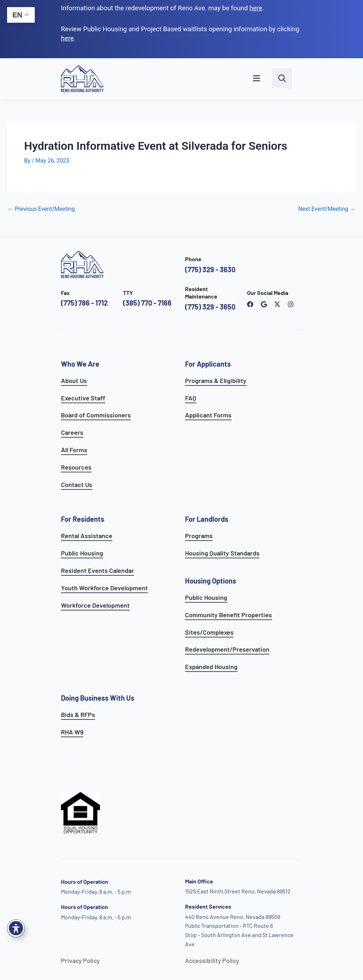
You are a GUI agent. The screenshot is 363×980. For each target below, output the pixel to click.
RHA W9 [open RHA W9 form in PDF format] (72, 732)
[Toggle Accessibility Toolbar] (16, 928)
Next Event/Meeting (327, 209)
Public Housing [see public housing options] (82, 553)
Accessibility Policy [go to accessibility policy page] (212, 960)
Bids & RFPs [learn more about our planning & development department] (78, 715)
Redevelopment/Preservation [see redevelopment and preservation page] (227, 649)
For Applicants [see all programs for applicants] (208, 364)
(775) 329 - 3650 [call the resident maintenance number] (210, 307)
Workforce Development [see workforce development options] (95, 605)
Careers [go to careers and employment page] (72, 432)
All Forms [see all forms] (74, 450)
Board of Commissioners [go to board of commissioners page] (96, 415)
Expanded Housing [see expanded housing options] (211, 667)
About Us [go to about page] (74, 380)
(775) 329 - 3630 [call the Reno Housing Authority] (210, 269)
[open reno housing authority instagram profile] (291, 304)
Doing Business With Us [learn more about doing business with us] (98, 698)
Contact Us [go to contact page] (77, 484)
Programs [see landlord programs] (199, 536)
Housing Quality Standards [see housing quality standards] (222, 553)
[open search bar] (282, 78)
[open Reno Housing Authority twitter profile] (277, 304)
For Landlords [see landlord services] (207, 519)
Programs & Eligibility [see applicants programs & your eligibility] (216, 380)
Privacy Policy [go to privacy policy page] (80, 960)
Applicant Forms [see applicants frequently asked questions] (208, 415)
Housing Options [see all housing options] (211, 581)
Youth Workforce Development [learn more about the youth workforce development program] (104, 588)
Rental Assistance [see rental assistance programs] (87, 536)
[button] (191, 79)
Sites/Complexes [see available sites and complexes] (209, 632)
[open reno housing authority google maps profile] (264, 304)
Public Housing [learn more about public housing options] (206, 597)
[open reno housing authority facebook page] (250, 304)
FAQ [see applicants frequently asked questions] (191, 398)
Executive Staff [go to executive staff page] (83, 398)
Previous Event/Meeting (41, 209)
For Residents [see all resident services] (83, 519)
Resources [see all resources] (76, 467)
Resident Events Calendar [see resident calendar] (97, 570)
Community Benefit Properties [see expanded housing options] (228, 615)
